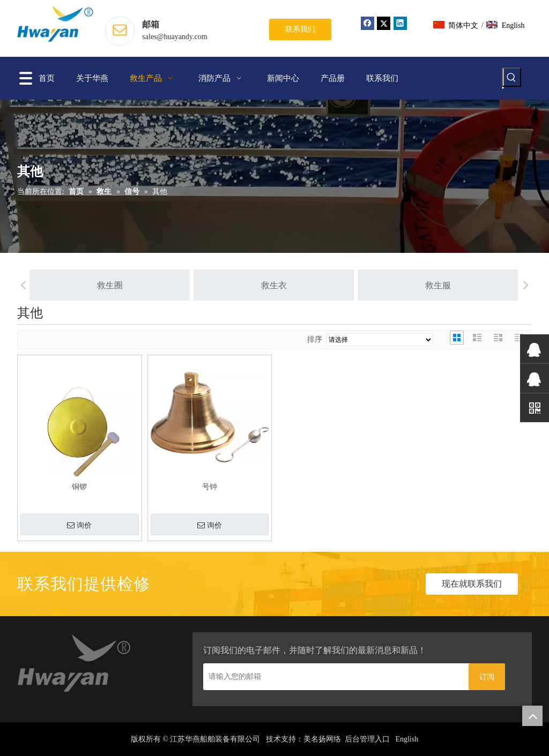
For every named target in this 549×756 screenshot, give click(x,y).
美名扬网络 (322, 739)
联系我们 (300, 29)
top (532, 716)
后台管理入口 (367, 739)
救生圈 (98, 285)
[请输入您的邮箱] (333, 677)
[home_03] (75, 665)
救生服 (426, 285)
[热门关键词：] (511, 77)
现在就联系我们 (472, 584)
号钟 (210, 487)
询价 (79, 526)
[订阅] (487, 677)
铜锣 (79, 487)
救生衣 (262, 285)
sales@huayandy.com (175, 37)
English (407, 739)
